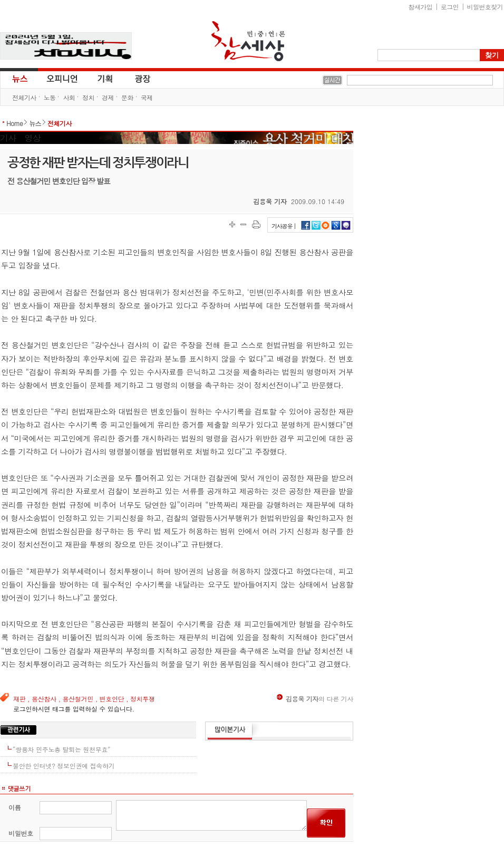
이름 (14, 807)
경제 (108, 97)
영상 (33, 138)
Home (14, 123)
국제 (147, 97)
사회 (69, 97)
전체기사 (24, 97)
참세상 (248, 41)
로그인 (450, 7)
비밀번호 (21, 833)
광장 (135, 78)
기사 (8, 138)
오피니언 (62, 78)
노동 (50, 97)
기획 (105, 78)
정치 (88, 97)
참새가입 (421, 7)
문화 (127, 97)
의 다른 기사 (315, 699)
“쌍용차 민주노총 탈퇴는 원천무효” (61, 749)
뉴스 (19, 78)
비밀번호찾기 (485, 7)
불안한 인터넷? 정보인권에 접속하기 (64, 766)
